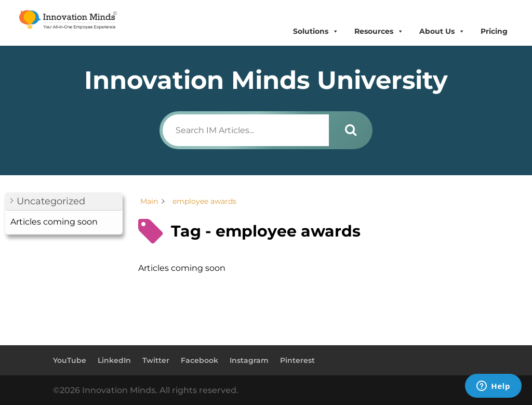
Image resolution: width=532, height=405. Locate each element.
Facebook (199, 360)
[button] (64, 201)
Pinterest (297, 360)
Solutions (316, 31)
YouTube (70, 360)
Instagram (249, 360)
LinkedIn (114, 360)
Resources (379, 31)
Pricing (494, 31)
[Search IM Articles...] (246, 130)
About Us (442, 31)
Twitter (156, 360)
